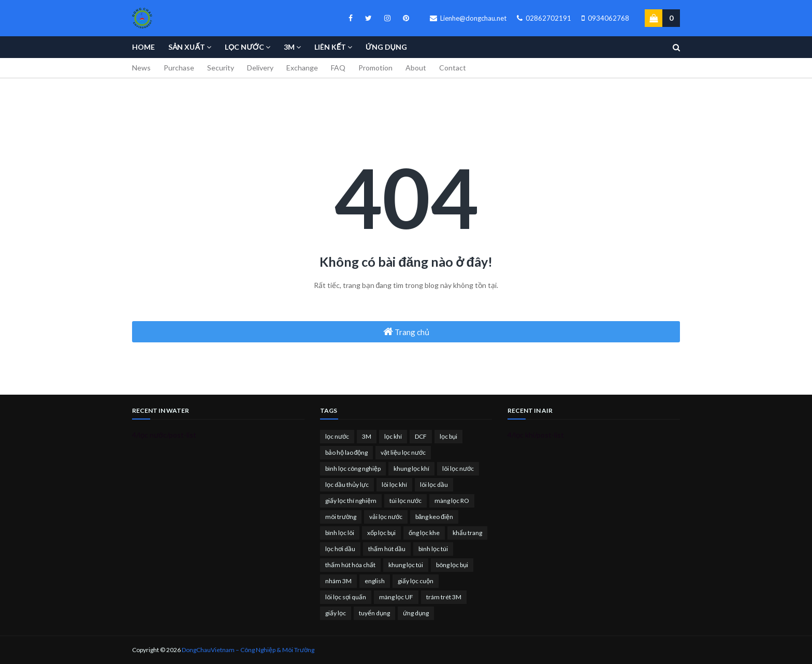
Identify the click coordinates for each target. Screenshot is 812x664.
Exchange (302, 68)
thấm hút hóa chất (350, 565)
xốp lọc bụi (381, 533)
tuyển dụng (374, 613)
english (375, 581)
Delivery (260, 68)
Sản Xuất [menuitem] (187, 47)
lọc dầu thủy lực (347, 485)
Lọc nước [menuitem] (244, 47)
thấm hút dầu (387, 549)
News (141, 68)
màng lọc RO (452, 501)
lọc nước (337, 436)
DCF (421, 436)
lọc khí (393, 436)
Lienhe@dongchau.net (468, 18)
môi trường (341, 517)
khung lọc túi (406, 565)
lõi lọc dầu (434, 485)
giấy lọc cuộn (416, 581)
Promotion (375, 68)
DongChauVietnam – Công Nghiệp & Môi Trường (248, 650)
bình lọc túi (433, 549)
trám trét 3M (444, 597)
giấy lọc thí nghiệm (351, 501)
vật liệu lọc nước (403, 452)
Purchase (179, 68)
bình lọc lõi (340, 533)
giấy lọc (336, 613)
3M (367, 436)
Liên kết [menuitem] (330, 47)
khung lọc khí (411, 468)
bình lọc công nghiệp (353, 468)
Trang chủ (406, 331)
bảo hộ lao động (347, 452)
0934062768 (605, 18)
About (416, 68)
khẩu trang (467, 533)
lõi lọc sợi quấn (346, 597)
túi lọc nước (405, 501)
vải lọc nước (386, 517)
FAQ (338, 68)
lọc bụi (448, 436)
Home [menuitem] (143, 47)
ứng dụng (416, 613)
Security (221, 68)
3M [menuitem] (289, 47)
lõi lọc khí (394, 485)
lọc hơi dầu (340, 549)
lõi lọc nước (458, 468)
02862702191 (544, 18)
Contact (453, 68)
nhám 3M (338, 581)
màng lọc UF (396, 597)
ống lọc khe (424, 533)
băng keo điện (434, 517)
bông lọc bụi (452, 565)
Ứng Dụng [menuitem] (386, 47)
